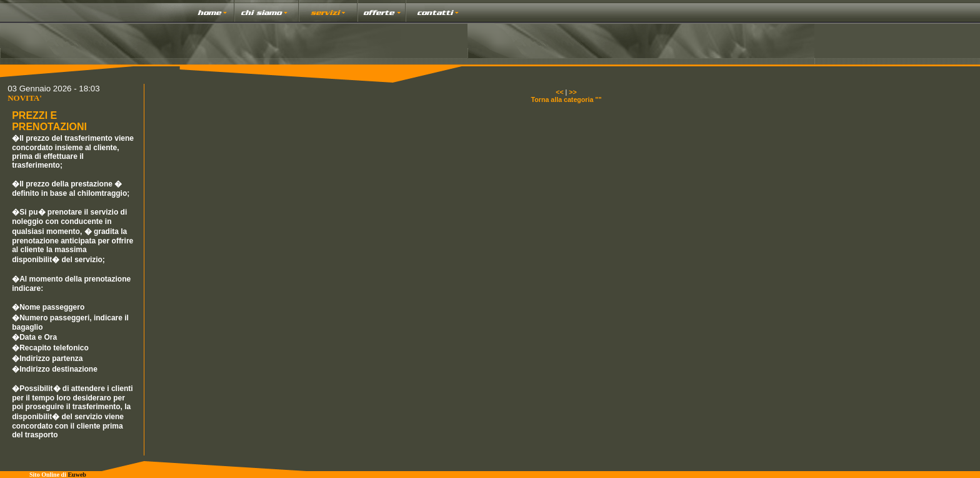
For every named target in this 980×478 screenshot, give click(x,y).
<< (559, 92)
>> (572, 92)
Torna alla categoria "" (567, 99)
